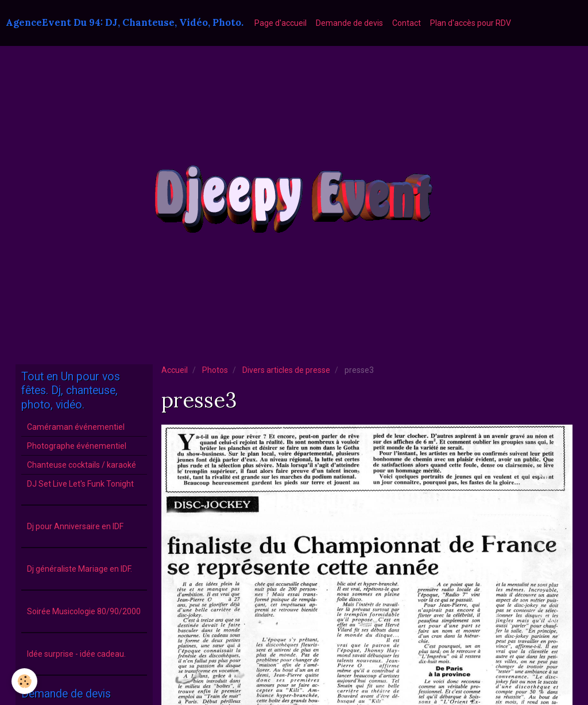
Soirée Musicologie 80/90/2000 (84, 611)
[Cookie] (24, 681)
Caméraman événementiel (76, 427)
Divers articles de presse (286, 370)
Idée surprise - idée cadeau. (76, 654)
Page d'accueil (281, 23)
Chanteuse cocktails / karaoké (82, 465)
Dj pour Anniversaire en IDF (75, 526)
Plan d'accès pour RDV (471, 23)
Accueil (175, 370)
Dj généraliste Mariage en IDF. (80, 569)
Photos (215, 370)
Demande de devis (349, 23)
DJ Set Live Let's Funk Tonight (80, 484)
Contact (407, 23)
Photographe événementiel (77, 446)
